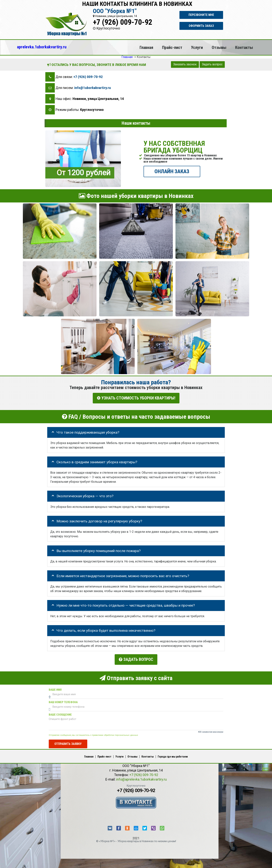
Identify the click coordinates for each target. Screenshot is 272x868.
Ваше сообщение (60, 713)
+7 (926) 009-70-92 (123, 22)
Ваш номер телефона (63, 701)
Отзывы (219, 47)
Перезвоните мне (201, 15)
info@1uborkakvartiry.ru (93, 88)
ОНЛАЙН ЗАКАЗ (172, 171)
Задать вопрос (212, 64)
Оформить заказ (201, 26)
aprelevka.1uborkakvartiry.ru (42, 47)
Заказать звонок (185, 64)
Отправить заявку (68, 742)
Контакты (244, 47)
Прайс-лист (172, 47)
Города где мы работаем (173, 755)
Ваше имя (55, 688)
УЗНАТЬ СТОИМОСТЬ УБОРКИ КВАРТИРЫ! (136, 398)
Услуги (197, 47)
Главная (146, 47)
